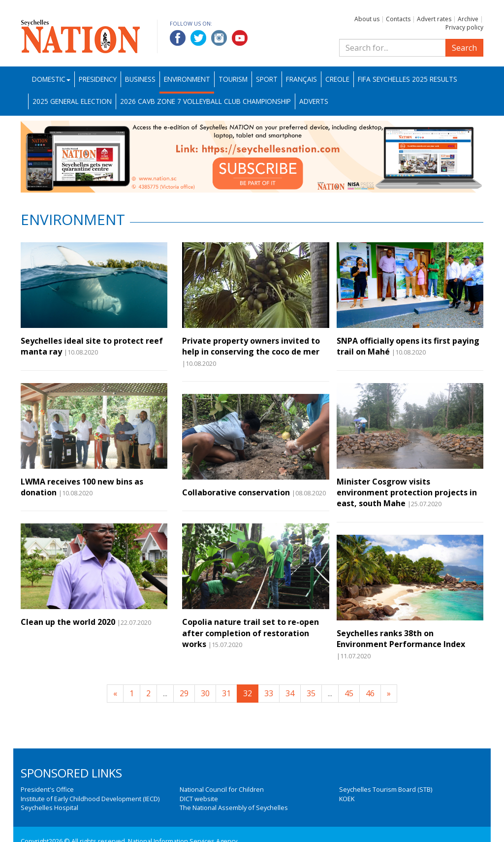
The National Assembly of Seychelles (234, 808)
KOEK (347, 799)
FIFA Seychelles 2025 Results (408, 79)
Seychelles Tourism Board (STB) (386, 789)
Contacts (398, 19)
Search (464, 48)
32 (248, 693)
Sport (267, 79)
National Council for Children (222, 789)
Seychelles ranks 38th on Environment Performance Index (401, 639)
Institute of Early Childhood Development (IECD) (90, 799)
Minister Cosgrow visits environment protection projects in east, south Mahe (407, 493)
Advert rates (434, 19)
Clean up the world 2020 (68, 622)
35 (311, 693)
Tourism (233, 79)
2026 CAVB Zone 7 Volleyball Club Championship (205, 101)
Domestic (51, 79)
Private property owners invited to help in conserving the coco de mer (251, 346)
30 (205, 693)
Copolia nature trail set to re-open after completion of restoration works (251, 633)
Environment (187, 79)
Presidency (98, 79)
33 (269, 693)
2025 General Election (72, 101)
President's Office (47, 789)
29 (184, 693)
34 (290, 693)
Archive (468, 19)
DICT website (199, 799)
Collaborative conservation (236, 492)
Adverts (314, 101)
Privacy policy (464, 27)
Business (140, 79)
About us (367, 19)
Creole (337, 79)
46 (370, 693)
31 (226, 693)
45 (349, 693)
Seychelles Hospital (49, 808)
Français (301, 79)
